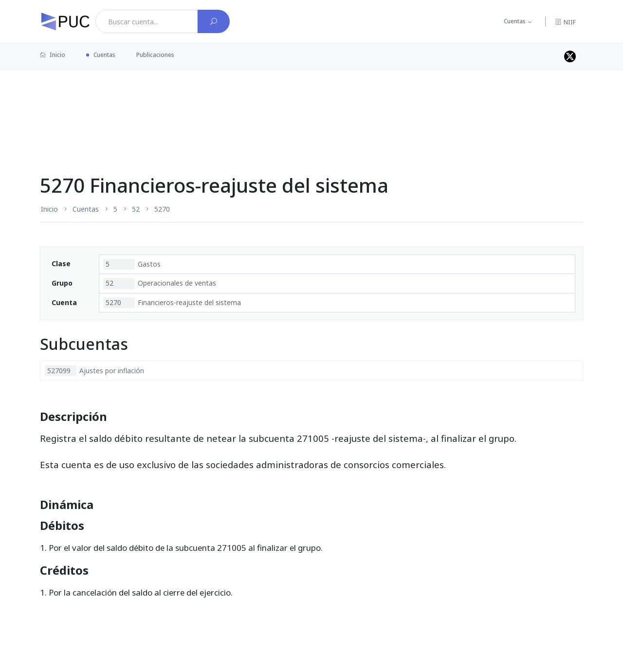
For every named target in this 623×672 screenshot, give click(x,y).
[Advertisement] (311, 102)
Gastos (132, 264)
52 (136, 209)
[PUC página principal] (65, 21)
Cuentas (515, 21)
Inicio (53, 55)
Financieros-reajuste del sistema (172, 303)
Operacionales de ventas (160, 283)
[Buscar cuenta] (214, 21)
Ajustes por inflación (94, 371)
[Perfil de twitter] (570, 56)
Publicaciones (155, 55)
